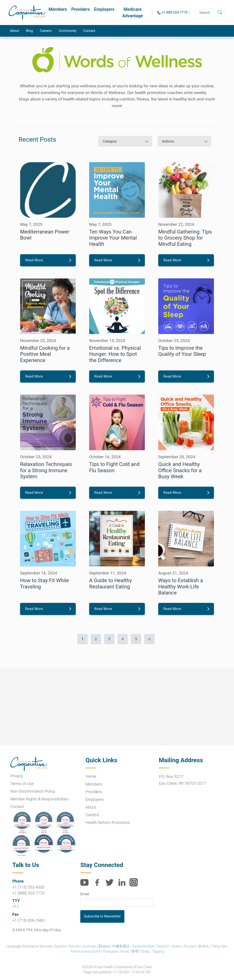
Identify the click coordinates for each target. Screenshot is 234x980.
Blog (30, 31)
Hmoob (74, 946)
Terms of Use (22, 784)
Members (58, 9)
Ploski (125, 951)
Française (110, 951)
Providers (81, 9)
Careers (46, 31)
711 (16, 907)
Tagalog (158, 951)
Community (68, 31)
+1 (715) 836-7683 (28, 920)
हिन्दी (135, 951)
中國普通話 (121, 946)
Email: (85, 894)
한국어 (204, 946)
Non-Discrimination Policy (33, 791)
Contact (89, 31)
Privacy (17, 776)
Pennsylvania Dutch (86, 951)
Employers (104, 9)
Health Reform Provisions (108, 822)
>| (149, 639)
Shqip (145, 951)
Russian (190, 946)
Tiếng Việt (219, 946)
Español (60, 946)
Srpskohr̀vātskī (143, 946)
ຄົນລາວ (104, 946)
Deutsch (163, 946)
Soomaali (89, 946)
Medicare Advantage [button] (133, 13)
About (15, 31)
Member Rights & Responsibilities (40, 799)
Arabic (176, 946)
